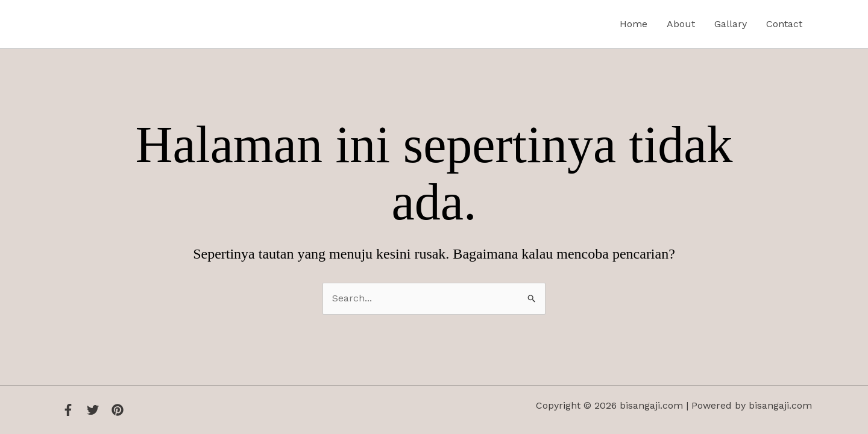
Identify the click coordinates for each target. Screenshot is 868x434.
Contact (784, 24)
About (681, 24)
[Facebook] (68, 410)
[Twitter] (93, 410)
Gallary (731, 24)
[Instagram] (118, 410)
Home (634, 24)
